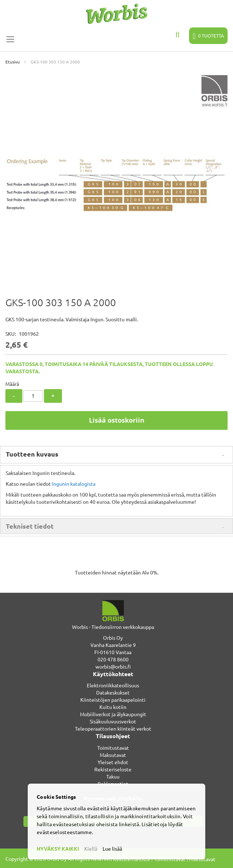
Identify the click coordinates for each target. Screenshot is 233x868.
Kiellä (91, 849)
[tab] (117, 455)
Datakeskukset (113, 692)
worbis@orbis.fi (113, 666)
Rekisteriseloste (113, 769)
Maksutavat (113, 755)
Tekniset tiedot (30, 526)
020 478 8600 (113, 659)
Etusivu (13, 62)
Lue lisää (112, 849)
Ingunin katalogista (74, 484)
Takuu (113, 776)
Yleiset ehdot (113, 762)
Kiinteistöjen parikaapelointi (113, 700)
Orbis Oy (113, 638)
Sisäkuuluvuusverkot (113, 721)
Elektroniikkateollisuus (113, 685)
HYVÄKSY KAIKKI (58, 849)
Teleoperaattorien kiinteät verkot (113, 728)
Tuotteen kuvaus (32, 454)
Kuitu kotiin (113, 707)
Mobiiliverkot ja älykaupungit (113, 714)
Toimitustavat (113, 748)
